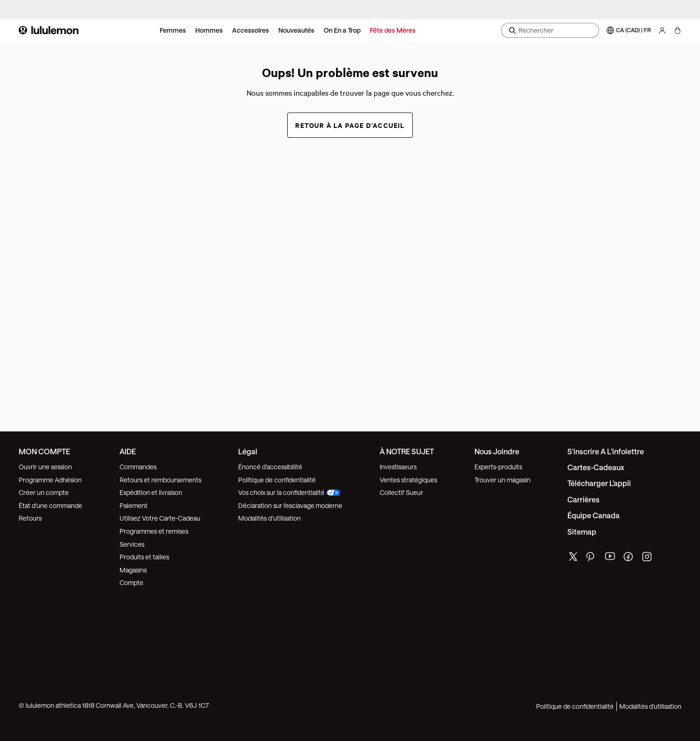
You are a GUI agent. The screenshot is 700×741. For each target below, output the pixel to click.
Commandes (138, 467)
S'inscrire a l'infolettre (606, 451)
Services (132, 544)
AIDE (128, 451)
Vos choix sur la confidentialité (289, 492)
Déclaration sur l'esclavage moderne (290, 505)
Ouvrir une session (45, 467)
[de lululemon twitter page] (573, 558)
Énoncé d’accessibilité (270, 467)
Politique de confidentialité (277, 480)
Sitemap (582, 532)
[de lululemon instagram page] (648, 559)
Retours (30, 518)
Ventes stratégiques (408, 480)
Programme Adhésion (50, 480)
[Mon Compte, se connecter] (662, 30)
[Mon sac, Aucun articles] (677, 30)
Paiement (134, 505)
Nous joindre (497, 451)
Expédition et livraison (151, 492)
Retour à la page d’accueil (350, 125)
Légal (248, 451)
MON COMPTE (44, 451)
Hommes (209, 30)
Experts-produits (498, 467)
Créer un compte (44, 492)
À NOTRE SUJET (407, 451)
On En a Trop (342, 30)
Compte (132, 582)
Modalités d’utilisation (269, 518)
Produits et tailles (144, 557)
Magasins (133, 570)
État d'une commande (50, 505)
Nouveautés (296, 30)
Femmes (173, 30)
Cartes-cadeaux (596, 467)
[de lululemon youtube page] (610, 559)
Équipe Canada (594, 515)
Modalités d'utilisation (650, 706)
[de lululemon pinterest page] (592, 559)
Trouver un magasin (502, 480)
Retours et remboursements (160, 480)
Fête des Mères (393, 30)
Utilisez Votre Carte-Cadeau (160, 518)
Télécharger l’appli (599, 483)
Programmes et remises (154, 531)
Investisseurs (398, 467)
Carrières (583, 499)
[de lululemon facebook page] (629, 559)
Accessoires (251, 30)
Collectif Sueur (401, 492)
